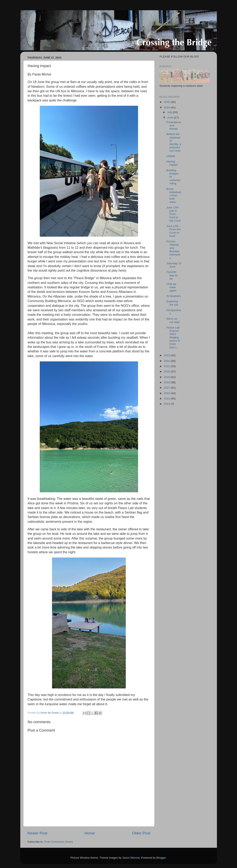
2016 (167, 393)
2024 (167, 107)
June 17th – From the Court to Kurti (174, 231)
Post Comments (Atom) (59, 842)
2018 (167, 382)
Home (90, 833)
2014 (167, 404)
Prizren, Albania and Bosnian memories (173, 250)
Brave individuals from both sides (174, 196)
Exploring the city (172, 303)
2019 (167, 377)
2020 (167, 372)
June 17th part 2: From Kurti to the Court (174, 214)
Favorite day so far (172, 275)
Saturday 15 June (174, 265)
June (171, 117)
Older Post (141, 833)
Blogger (161, 858)
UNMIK (171, 156)
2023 (167, 355)
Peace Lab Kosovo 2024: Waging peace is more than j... (173, 337)
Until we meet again (171, 287)
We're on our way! (173, 320)
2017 (167, 388)
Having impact (172, 163)
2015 (167, 399)
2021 (167, 366)
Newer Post (37, 833)
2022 (167, 361)
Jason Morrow (131, 858)
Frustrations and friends (174, 125)
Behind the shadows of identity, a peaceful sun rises (174, 142)
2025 (167, 102)
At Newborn (174, 296)
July (170, 112)
